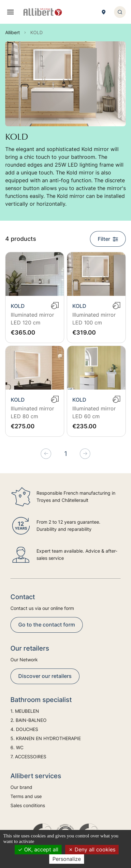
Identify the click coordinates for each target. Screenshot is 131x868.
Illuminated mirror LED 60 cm (94, 412)
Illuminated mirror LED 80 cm (32, 412)
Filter (108, 239)
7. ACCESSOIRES (28, 757)
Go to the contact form (47, 625)
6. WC (17, 747)
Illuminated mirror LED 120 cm (32, 319)
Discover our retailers (45, 676)
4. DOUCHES (24, 729)
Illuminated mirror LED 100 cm (94, 319)
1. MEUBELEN (25, 711)
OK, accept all (38, 849)
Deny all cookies (92, 849)
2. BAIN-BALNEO (29, 720)
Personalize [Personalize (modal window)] (67, 859)
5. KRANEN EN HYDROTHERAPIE (46, 738)
